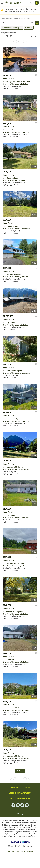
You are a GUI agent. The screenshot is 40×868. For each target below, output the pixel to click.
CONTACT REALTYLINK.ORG (20, 799)
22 (34, 215)
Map (6, 36)
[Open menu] (2, 3)
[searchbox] (19, 18)
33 (34, 745)
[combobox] (20, 18)
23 (34, 359)
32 (34, 696)
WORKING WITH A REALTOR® (20, 793)
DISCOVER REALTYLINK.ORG (20, 787)
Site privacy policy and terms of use (20, 851)
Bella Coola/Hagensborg (11, 28)
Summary (11, 36)
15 (34, 118)
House (28, 28)
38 (34, 167)
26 (34, 311)
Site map (20, 814)
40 (34, 70)
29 (34, 263)
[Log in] (37, 3)
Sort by (34, 37)
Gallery (2, 36)
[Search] (31, 3)
